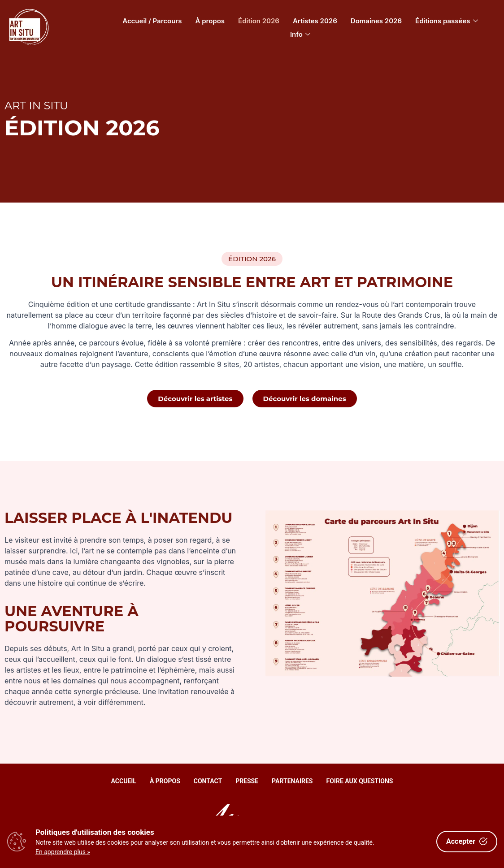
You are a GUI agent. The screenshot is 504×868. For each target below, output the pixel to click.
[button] (252, 259)
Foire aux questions (360, 781)
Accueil (124, 781)
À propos (210, 21)
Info (300, 34)
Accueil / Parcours (152, 21)
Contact (208, 781)
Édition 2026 (259, 21)
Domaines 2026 (376, 21)
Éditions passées (447, 21)
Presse (247, 781)
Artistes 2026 (315, 21)
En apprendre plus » (63, 852)
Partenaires (292, 781)
